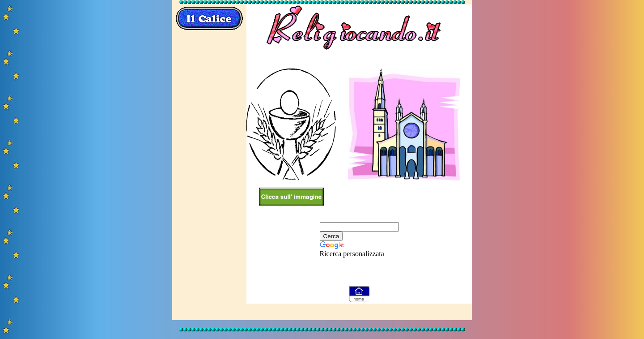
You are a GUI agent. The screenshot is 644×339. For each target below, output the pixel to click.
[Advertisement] (209, 176)
